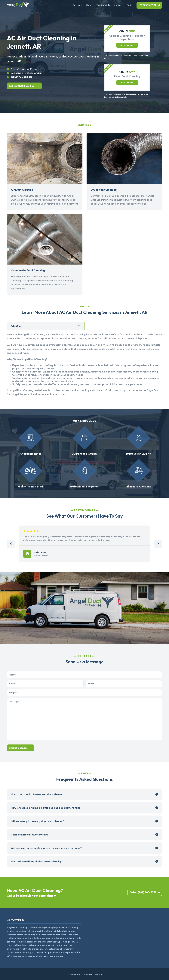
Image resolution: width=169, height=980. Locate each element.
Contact (118, 5)
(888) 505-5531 (147, 5)
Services (77, 5)
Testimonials (103, 5)
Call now (127, 45)
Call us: (22, 86)
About (89, 5)
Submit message (18, 748)
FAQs (130, 5)
